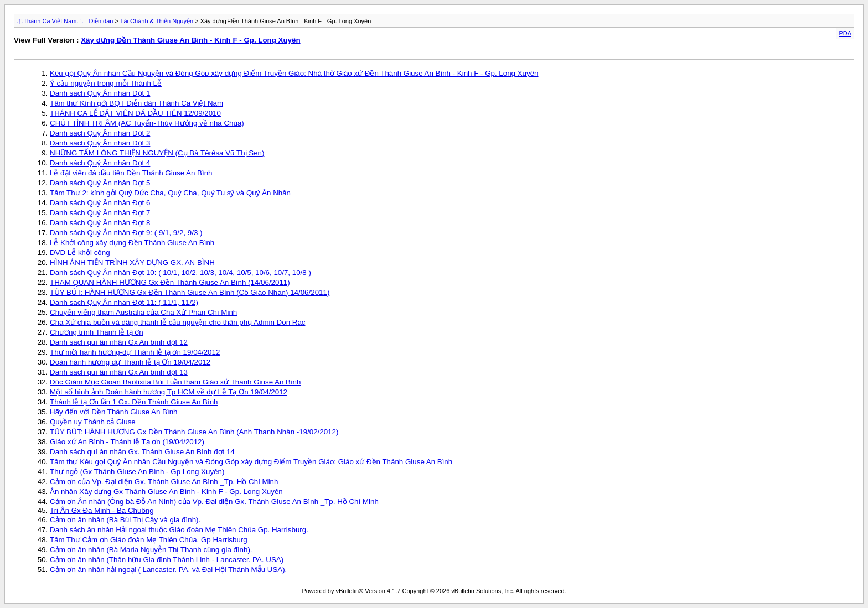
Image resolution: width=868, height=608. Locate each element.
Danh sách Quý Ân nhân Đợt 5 (100, 183)
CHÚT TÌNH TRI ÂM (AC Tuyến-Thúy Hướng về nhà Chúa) (147, 123)
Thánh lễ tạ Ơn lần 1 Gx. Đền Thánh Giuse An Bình (134, 402)
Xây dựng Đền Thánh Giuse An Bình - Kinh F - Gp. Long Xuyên (190, 40)
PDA (845, 33)
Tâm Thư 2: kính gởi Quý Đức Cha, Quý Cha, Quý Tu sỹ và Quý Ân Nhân (170, 193)
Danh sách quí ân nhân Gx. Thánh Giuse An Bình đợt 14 (142, 452)
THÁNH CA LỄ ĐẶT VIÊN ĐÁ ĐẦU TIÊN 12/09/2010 (135, 113)
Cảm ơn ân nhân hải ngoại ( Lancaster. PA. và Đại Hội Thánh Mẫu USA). (168, 570)
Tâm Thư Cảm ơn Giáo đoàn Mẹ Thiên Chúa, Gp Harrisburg (149, 540)
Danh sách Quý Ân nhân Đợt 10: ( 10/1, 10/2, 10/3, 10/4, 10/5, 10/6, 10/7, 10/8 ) (180, 272)
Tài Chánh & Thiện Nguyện (157, 21)
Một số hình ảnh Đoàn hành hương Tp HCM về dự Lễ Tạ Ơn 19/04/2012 (169, 392)
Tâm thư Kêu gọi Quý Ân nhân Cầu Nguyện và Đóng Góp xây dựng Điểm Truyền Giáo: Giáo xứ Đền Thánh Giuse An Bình (251, 462)
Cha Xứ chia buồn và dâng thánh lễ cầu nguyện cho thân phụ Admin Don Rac (177, 322)
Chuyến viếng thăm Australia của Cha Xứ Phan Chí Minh (143, 312)
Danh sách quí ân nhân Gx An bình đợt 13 (119, 372)
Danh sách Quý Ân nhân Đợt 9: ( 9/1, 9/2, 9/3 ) (126, 233)
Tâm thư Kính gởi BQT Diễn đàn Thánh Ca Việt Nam (136, 103)
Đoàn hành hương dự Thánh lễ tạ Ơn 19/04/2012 (130, 362)
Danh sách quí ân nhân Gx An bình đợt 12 (119, 342)
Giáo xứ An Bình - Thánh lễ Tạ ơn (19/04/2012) (127, 442)
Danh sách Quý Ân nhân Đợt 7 (100, 213)
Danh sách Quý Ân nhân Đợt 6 (100, 203)
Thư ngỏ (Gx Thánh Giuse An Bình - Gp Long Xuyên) (137, 472)
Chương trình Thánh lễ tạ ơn (97, 332)
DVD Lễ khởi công (80, 253)
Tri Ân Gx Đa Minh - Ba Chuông (102, 510)
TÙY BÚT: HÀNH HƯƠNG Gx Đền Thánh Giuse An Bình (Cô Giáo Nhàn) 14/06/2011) (190, 292)
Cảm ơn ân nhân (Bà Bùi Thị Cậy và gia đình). (125, 520)
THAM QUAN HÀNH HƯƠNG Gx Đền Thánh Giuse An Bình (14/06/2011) (170, 282)
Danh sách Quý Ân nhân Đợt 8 (100, 223)
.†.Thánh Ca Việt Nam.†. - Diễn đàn (65, 21)
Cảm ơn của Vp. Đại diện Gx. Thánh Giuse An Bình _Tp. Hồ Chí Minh (164, 482)
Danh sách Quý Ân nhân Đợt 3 (100, 143)
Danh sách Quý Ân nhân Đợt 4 (100, 163)
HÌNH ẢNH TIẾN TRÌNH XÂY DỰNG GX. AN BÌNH (132, 263)
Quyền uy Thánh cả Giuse (93, 422)
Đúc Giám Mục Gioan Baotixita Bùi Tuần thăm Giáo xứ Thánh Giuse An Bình (175, 382)
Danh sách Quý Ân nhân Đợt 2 (100, 133)
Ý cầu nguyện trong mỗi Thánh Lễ (106, 83)
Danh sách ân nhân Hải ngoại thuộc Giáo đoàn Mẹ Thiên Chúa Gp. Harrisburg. (179, 530)
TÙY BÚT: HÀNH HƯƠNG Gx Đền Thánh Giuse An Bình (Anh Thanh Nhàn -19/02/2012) (194, 432)
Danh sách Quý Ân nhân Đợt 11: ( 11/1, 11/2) (124, 302)
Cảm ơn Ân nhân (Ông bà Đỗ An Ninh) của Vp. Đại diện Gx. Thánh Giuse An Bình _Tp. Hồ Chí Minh (214, 502)
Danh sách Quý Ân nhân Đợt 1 (100, 93)
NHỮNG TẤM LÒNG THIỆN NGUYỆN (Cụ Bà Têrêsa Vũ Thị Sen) (157, 153)
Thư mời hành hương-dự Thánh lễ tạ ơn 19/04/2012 (135, 352)
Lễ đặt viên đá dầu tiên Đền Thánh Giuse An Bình (131, 173)
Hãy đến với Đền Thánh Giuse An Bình (113, 412)
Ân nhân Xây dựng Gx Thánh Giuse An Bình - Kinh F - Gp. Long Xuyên (166, 492)
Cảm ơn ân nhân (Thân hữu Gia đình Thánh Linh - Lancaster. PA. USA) (167, 560)
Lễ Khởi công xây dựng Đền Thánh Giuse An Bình (132, 243)
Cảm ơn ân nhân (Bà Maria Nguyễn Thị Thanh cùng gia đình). (151, 550)
